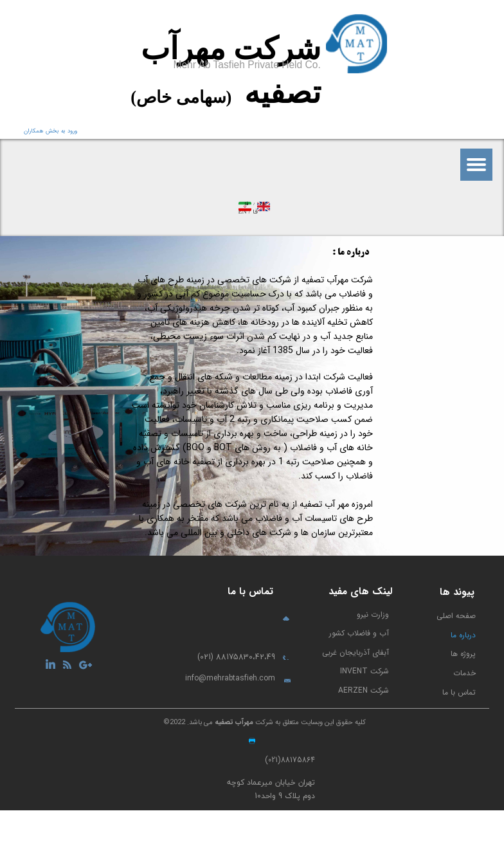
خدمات (464, 728)
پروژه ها (463, 708)
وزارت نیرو (373, 669)
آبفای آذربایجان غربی (361, 707)
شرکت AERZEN (364, 745)
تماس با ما (459, 747)
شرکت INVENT (364, 726)
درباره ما (463, 690)
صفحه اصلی (456, 670)
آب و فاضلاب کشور (361, 688)
